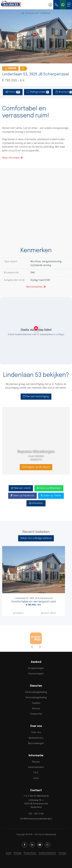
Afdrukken (36, 503)
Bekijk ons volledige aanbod (36, 538)
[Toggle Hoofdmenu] (69, 5)
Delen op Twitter (51, 496)
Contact (62, 853)
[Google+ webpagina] (47, 845)
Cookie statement (47, 853)
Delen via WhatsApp (49, 488)
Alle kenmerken (36, 287)
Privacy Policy (30, 853)
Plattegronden (38, 92)
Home (9, 853)
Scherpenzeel (32, 13)
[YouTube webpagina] (40, 845)
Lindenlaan (45, 13)
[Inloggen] (50, 5)
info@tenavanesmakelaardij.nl (36, 819)
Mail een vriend (21, 488)
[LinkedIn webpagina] (32, 845)
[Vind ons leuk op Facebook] (25, 845)
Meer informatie (13, 158)
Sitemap (17, 853)
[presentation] (32, 647)
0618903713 (36, 460)
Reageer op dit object (36, 467)
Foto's (13, 92)
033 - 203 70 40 (36, 814)
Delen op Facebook (22, 496)
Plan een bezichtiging (36, 396)
